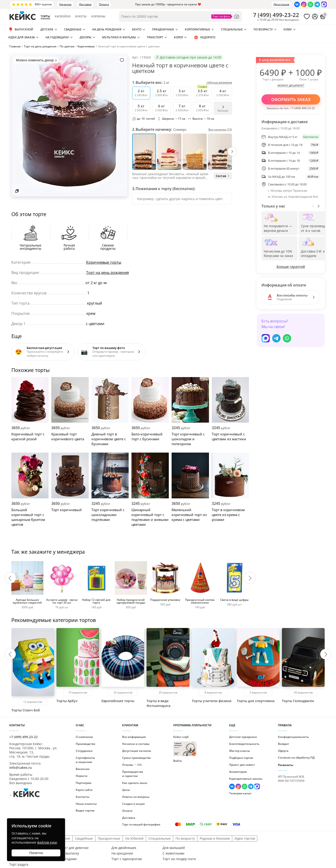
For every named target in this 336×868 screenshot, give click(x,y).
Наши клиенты (86, 804)
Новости (82, 776)
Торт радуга (19, 865)
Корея (178, 37)
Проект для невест (242, 765)
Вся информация (134, 737)
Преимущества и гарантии (133, 774)
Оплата (104, 4)
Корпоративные (197, 29)
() (276, 15)
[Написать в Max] (324, 4)
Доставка (85, 4)
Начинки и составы (136, 744)
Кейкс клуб (185, 745)
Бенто (137, 29)
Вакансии (83, 769)
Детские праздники (243, 737)
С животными (173, 853)
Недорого (204, 37)
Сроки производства (136, 758)
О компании (84, 737)
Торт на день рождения (108, 273)
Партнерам (83, 783)
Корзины (98, 16)
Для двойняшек (124, 848)
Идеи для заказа (22, 37)
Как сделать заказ (135, 783)
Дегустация (281, 4)
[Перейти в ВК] (297, 4)
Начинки (65, 4)
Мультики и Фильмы (119, 37)
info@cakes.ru (21, 768)
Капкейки (63, 16)
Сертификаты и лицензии (85, 760)
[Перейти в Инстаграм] (304, 4)
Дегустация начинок (137, 751)
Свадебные (73, 29)
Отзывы (132, 765)
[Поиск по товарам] (180, 16)
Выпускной (21, 30)
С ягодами (69, 859)
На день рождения (107, 29)
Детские (47, 29)
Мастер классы (240, 751)
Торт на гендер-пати (179, 859)
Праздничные (163, 29)
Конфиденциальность (293, 737)
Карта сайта (84, 790)
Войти (178, 761)
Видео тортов (85, 810)
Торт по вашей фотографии (141, 824)
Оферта (283, 751)
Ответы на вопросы (136, 797)
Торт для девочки (74, 848)
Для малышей (174, 848)
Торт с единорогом (127, 859)
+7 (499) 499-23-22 (303, 108)
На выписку (70, 853)
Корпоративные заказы (246, 779)
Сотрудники (84, 751)
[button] (232, 151)
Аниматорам (238, 772)
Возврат (284, 744)
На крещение (122, 853)
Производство (85, 744)
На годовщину (57, 37)
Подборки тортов (241, 758)
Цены (126, 790)
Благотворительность (244, 744)
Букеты (81, 16)
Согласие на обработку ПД (296, 758)
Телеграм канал (240, 793)
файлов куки (47, 842)
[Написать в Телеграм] (317, 4)
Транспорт (155, 37)
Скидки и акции (133, 804)
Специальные (232, 29)
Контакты (83, 797)
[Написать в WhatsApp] (310, 4)
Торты (45, 16)
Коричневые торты (104, 262)
